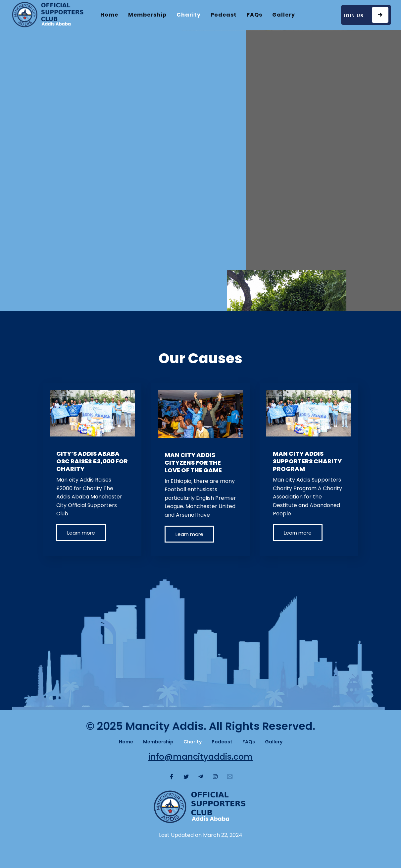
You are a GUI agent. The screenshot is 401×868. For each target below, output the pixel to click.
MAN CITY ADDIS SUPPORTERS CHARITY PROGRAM (307, 461)
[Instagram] (215, 777)
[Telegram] (201, 777)
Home (109, 15)
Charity (189, 15)
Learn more (81, 533)
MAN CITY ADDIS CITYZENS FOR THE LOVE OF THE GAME (193, 463)
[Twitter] (186, 777)
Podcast (224, 15)
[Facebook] (172, 777)
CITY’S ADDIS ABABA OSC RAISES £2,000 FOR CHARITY (92, 461)
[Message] (230, 777)
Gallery (284, 15)
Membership (147, 15)
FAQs (254, 15)
